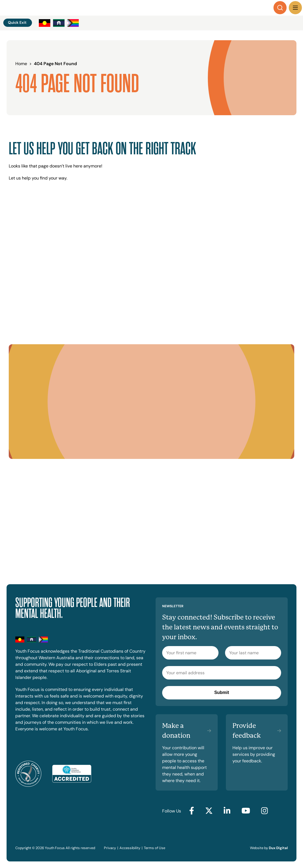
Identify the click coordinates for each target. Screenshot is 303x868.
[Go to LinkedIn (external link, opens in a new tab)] (227, 811)
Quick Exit (17, 22)
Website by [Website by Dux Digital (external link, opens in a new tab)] (269, 848)
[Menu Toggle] (295, 8)
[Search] (280, 8)
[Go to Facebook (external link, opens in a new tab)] (192, 811)
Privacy (110, 848)
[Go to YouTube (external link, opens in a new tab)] (246, 811)
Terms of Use (155, 848)
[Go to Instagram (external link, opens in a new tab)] (265, 811)
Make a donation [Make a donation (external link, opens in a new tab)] (176, 731)
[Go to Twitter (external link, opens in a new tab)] (209, 811)
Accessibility (130, 848)
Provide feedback (247, 731)
